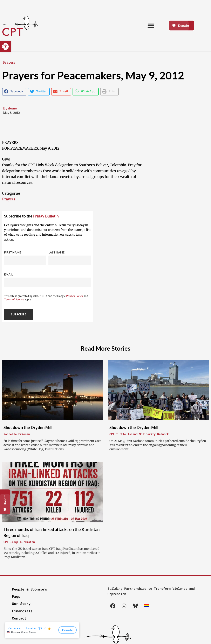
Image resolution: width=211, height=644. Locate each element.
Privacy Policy (75, 296)
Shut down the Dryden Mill (134, 427)
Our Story (21, 604)
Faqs (16, 596)
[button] (5, 46)
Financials (22, 611)
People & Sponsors (29, 589)
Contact (19, 618)
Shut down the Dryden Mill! (29, 427)
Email (8, 274)
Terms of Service (14, 299)
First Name (13, 252)
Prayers (9, 62)
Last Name (56, 252)
